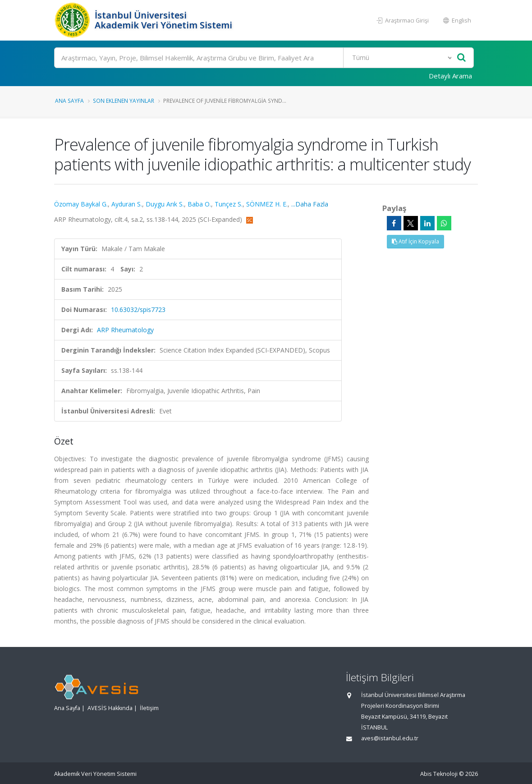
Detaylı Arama (450, 76)
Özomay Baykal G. (81, 204)
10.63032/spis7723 (138, 309)
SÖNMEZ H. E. (267, 204)
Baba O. (199, 204)
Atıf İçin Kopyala (415, 241)
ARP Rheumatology (125, 330)
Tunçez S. (229, 204)
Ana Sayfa (69, 101)
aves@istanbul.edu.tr (390, 738)
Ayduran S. (127, 204)
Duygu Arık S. (165, 204)
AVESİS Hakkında (110, 708)
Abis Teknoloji (439, 774)
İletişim (149, 708)
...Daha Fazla (310, 204)
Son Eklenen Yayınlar (124, 101)
